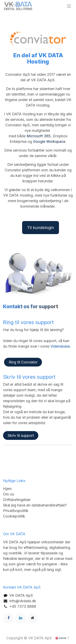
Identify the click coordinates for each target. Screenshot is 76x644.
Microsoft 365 (39, 136)
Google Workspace (49, 141)
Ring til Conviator (23, 362)
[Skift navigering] (69, 6)
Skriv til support (21, 435)
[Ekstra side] (33, 618)
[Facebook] (9, 618)
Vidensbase (60, 346)
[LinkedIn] (21, 618)
